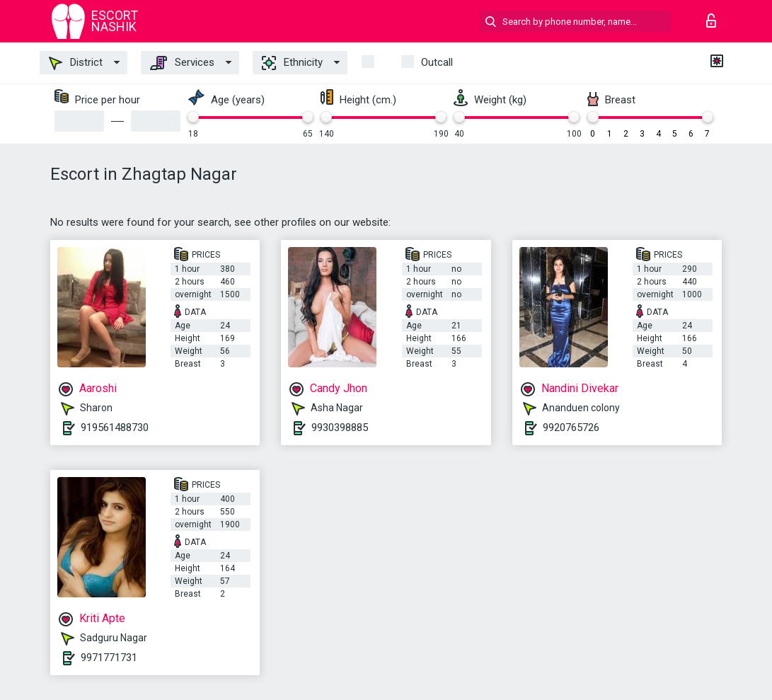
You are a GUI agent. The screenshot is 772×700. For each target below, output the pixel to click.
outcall (437, 62)
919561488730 (115, 428)
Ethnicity (292, 63)
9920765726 (571, 428)
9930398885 (340, 428)
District (76, 63)
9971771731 (109, 658)
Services (182, 63)
